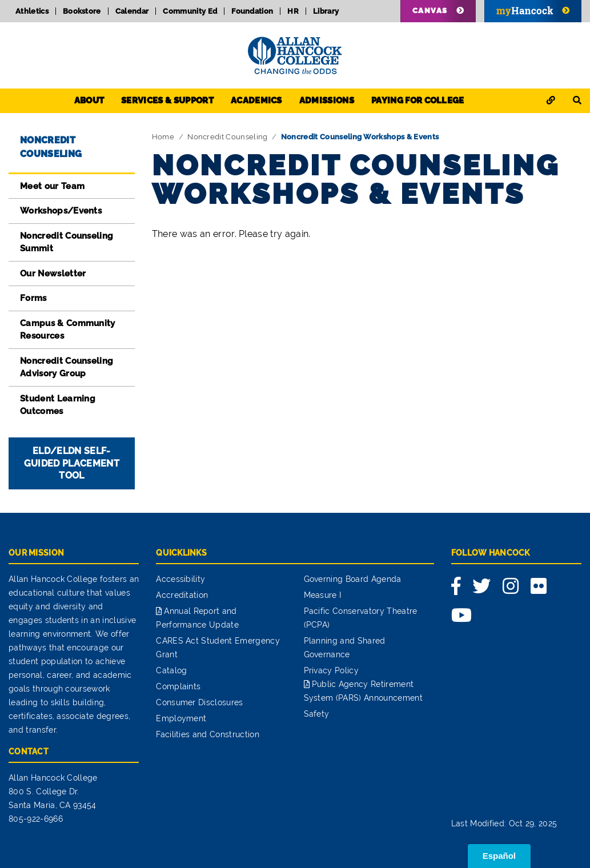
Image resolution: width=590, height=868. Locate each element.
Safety (317, 714)
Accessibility (180, 579)
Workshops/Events (61, 211)
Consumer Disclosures (199, 702)
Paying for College (418, 101)
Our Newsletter (53, 274)
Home (163, 137)
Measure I (323, 595)
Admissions (327, 101)
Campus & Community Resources (68, 330)
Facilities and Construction (208, 734)
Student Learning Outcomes (58, 405)
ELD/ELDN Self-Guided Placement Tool (72, 463)
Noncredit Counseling (227, 137)
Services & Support (167, 101)
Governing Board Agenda (353, 579)
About (89, 101)
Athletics (32, 11)
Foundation (252, 11)
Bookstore (82, 11)
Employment (181, 718)
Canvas (430, 11)
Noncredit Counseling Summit (67, 242)
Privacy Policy (331, 670)
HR (293, 11)
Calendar (132, 11)
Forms (33, 298)
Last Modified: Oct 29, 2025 (504, 823)
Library (326, 11)
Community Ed (190, 11)
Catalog (171, 670)
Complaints (178, 686)
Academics (256, 101)
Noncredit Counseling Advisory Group (67, 367)
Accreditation (182, 595)
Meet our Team (52, 186)
